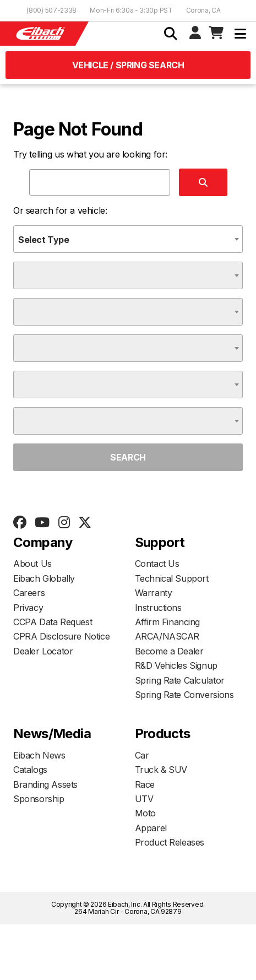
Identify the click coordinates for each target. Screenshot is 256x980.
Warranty (154, 593)
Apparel (151, 828)
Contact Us (157, 564)
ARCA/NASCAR (167, 636)
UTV (144, 799)
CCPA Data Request (53, 622)
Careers (29, 593)
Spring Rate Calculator (180, 680)
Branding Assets (45, 784)
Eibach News (39, 755)
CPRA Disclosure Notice (61, 636)
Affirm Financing (168, 622)
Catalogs (30, 770)
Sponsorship (39, 799)
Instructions (158, 608)
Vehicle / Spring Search (128, 65)
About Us (32, 564)
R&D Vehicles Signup (176, 665)
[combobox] (128, 239)
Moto (145, 813)
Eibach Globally (44, 578)
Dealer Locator (43, 651)
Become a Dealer (169, 651)
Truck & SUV (161, 770)
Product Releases (170, 842)
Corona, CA (203, 10)
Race (145, 784)
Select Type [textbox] (44, 240)
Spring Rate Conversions (184, 695)
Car (142, 755)
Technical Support (172, 578)
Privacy (28, 608)
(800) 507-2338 (51, 10)
